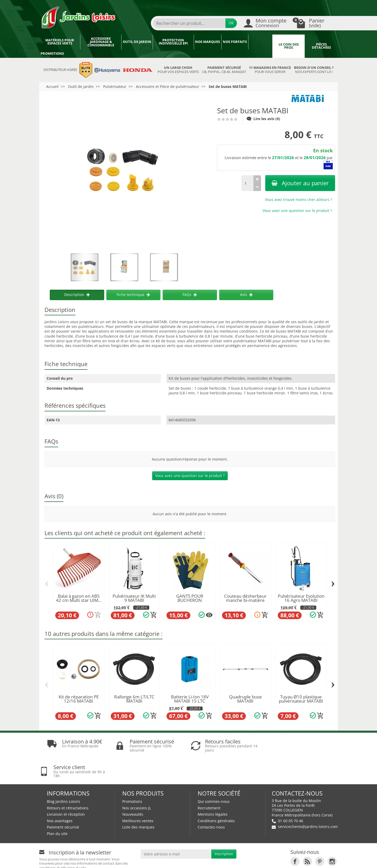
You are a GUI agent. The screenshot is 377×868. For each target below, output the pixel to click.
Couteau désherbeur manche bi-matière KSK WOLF (245, 600)
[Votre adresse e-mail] (176, 828)
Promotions (52, 54)
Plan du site (57, 808)
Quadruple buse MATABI (245, 699)
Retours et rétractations (68, 782)
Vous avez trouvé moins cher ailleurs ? (298, 200)
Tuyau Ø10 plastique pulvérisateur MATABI (301, 699)
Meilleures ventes (138, 795)
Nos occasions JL (137, 782)
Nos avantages (60, 795)
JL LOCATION (237, 859)
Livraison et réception (66, 789)
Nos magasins (173, 859)
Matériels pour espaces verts (60, 42)
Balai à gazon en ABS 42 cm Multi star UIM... (79, 598)
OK (231, 23)
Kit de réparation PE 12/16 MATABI (79, 699)
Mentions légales (213, 789)
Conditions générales (216, 795)
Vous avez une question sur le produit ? (297, 211)
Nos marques (207, 42)
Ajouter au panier (300, 183)
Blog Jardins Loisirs (63, 776)
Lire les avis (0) (263, 119)
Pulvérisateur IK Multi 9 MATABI (134, 598)
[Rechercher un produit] (189, 23)
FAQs (190, 295)
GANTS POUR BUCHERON (190, 598)
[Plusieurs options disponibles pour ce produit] (209, 615)
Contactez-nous (211, 801)
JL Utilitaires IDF (273, 859)
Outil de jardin (137, 42)
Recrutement (209, 782)
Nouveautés (133, 789)
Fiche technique (133, 295)
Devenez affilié (118, 859)
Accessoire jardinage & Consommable (101, 42)
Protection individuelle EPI (173, 42)
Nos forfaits (235, 42)
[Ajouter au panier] (98, 615)
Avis (246, 295)
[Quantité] (247, 183)
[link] (295, 836)
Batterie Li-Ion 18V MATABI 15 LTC (190, 699)
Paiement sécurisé (63, 801)
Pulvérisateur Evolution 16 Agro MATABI (301, 598)
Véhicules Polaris (316, 859)
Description (77, 295)
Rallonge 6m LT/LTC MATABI (134, 699)
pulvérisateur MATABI (252, 341)
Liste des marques (138, 801)
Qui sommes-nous (214, 776)
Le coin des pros (289, 46)
